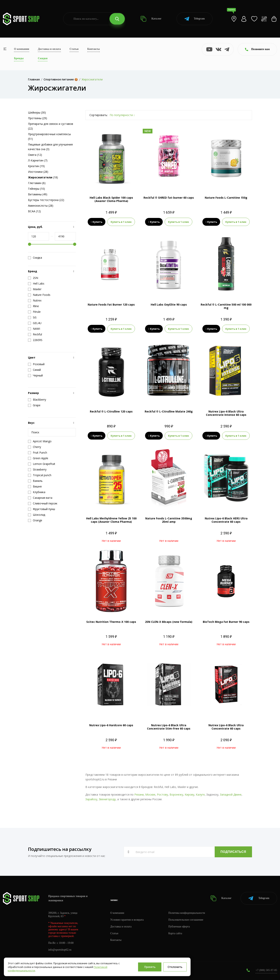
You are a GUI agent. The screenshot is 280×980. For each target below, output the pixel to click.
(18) (43, 177)
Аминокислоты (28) (41, 206)
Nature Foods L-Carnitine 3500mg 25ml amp (169, 520)
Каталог (151, 19)
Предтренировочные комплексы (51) (49, 136)
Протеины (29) (38, 118)
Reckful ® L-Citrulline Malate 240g (169, 411)
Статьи (74, 49)
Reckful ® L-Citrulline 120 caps (111, 411)
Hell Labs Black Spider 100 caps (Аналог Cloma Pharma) (111, 199)
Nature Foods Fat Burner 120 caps (111, 304)
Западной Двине (231, 794)
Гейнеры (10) (36, 189)
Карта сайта (175, 933)
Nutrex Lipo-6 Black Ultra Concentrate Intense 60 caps (226, 413)
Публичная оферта (179, 927)
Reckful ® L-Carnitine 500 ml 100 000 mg (226, 306)
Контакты (94, 49)
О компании (22, 49)
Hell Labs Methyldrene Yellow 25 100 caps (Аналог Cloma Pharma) (111, 520)
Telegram (195, 19)
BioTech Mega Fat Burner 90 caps (226, 622)
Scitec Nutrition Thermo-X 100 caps (111, 622)
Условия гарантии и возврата (127, 920)
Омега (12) (35, 155)
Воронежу (176, 794)
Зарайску (91, 799)
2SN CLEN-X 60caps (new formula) (169, 622)
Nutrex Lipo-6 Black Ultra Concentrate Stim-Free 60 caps (169, 727)
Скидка (35, 258)
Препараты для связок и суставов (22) (51, 126)
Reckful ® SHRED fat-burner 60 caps (169, 198)
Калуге (200, 794)
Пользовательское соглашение (186, 920)
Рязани (139, 794)
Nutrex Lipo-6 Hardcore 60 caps (111, 725)
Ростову (162, 794)
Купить (97, 222)
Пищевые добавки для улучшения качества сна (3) (50, 147)
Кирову (189, 794)
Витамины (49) (38, 194)
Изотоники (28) (38, 172)
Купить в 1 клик (121, 222)
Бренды (19, 58)
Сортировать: (99, 115)
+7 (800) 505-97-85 (266, 970)
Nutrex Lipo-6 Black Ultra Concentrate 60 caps (226, 727)
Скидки (43, 58)
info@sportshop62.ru (60, 950)
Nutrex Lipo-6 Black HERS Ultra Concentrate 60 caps (226, 520)
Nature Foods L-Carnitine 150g (226, 198)
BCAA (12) (34, 211)
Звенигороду (107, 799)
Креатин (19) (36, 166)
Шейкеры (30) (37, 112)
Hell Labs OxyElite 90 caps (169, 304)
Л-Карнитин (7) (38, 160)
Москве (150, 794)
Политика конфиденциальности (187, 913)
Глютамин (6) (37, 183)
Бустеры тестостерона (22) (46, 200)
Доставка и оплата (49, 49)
